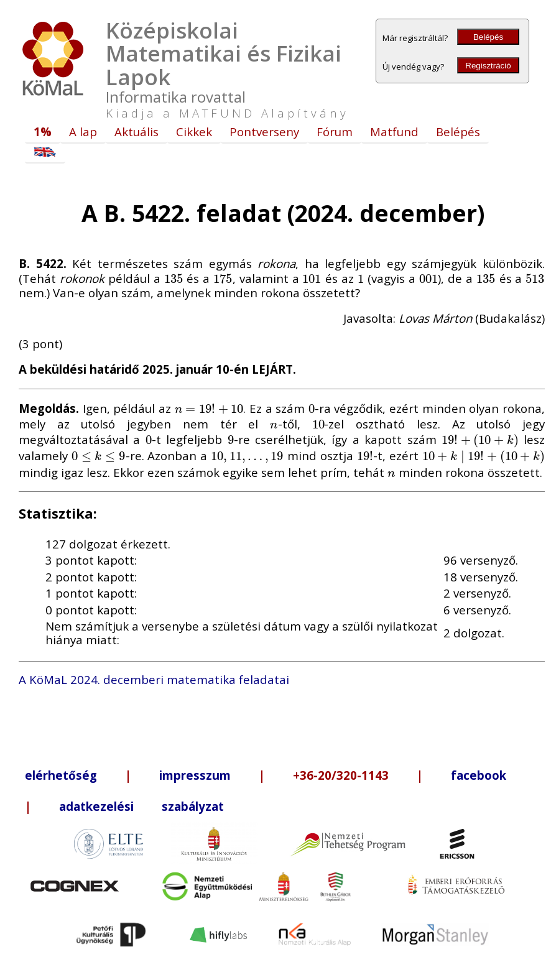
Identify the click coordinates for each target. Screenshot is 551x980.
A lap (83, 132)
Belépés (488, 37)
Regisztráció (488, 66)
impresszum (195, 775)
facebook (479, 775)
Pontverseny (264, 132)
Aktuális (137, 132)
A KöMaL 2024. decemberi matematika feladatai (154, 679)
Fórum (335, 132)
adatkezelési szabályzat (141, 806)
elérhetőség (61, 775)
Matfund (394, 132)
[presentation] (174, 278)
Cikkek (194, 132)
